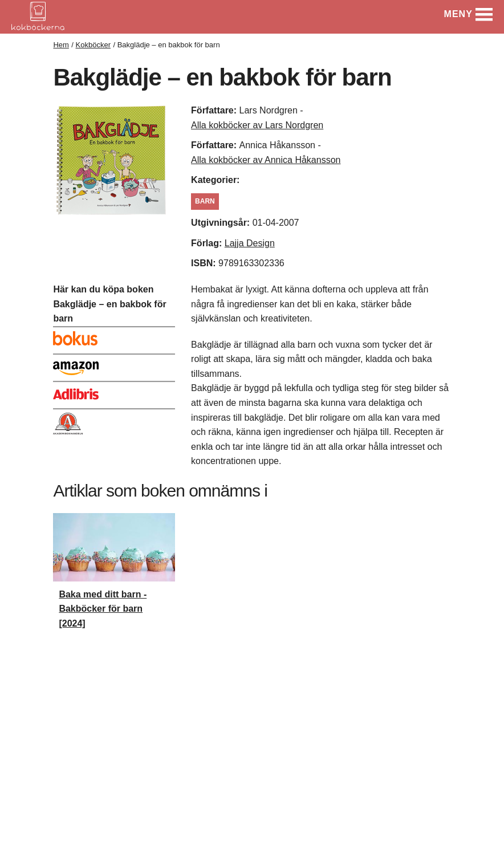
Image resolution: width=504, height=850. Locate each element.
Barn (205, 201)
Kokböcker (93, 45)
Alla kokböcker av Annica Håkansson (266, 160)
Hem (61, 45)
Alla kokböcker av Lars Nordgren (257, 125)
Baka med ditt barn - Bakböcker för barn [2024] (103, 609)
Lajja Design (250, 243)
